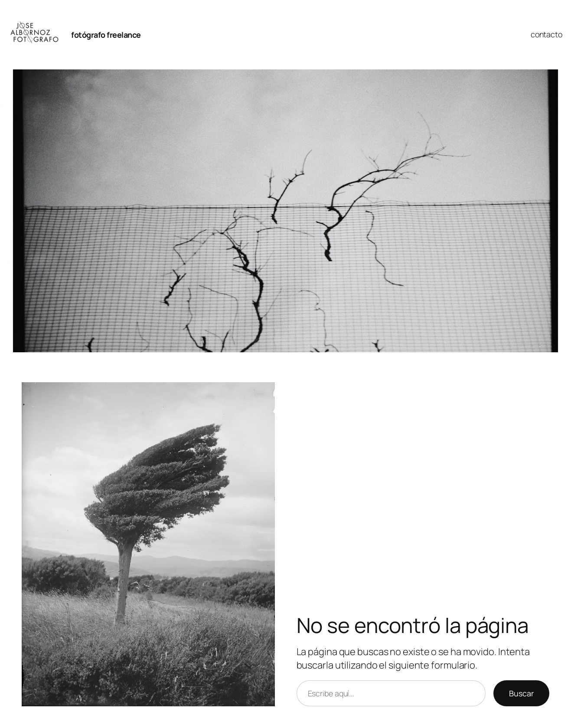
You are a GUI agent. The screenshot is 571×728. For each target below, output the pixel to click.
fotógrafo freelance (106, 35)
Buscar (521, 693)
